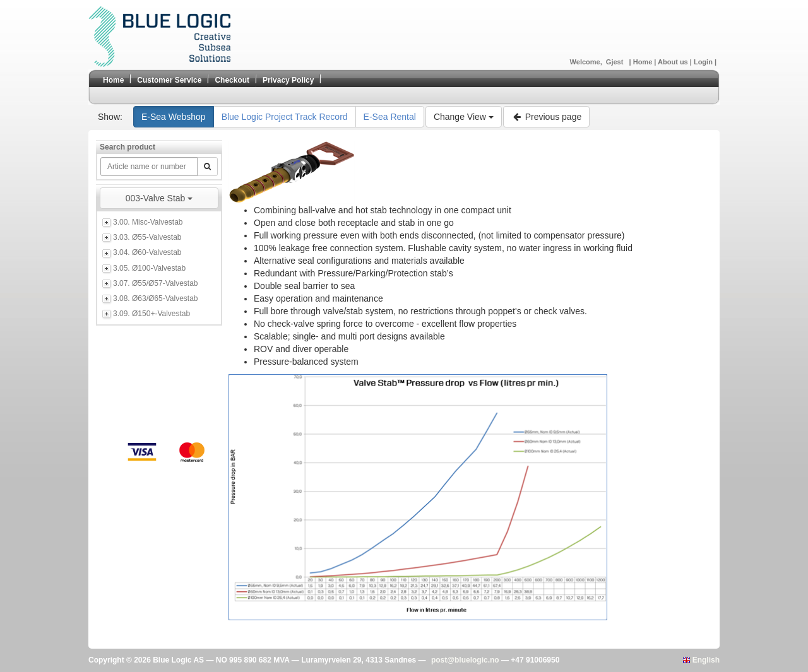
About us (674, 62)
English (701, 660)
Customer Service (169, 80)
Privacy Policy (288, 80)
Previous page (546, 117)
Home (644, 62)
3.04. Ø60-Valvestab (147, 252)
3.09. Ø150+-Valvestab (151, 314)
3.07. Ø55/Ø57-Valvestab (156, 283)
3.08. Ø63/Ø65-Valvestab (156, 298)
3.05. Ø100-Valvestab (149, 268)
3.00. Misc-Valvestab (148, 222)
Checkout (232, 80)
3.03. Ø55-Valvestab (147, 237)
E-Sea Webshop (174, 117)
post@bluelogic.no (465, 660)
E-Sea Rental (390, 117)
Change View (464, 117)
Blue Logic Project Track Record (285, 117)
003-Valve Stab (159, 198)
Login (704, 62)
